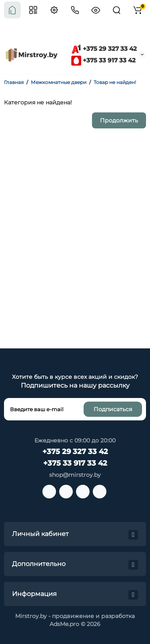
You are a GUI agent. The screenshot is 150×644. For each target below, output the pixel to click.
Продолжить (119, 120)
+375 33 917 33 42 (103, 60)
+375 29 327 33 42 (104, 49)
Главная (14, 82)
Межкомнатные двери (59, 82)
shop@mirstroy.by (75, 475)
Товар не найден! (115, 82)
